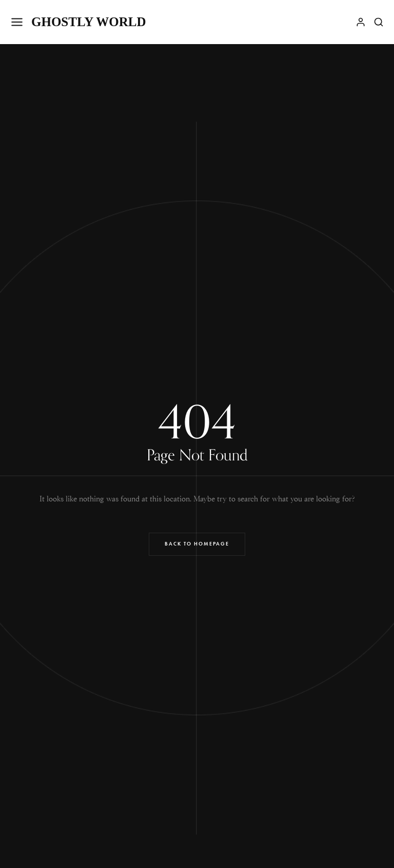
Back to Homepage (197, 544)
